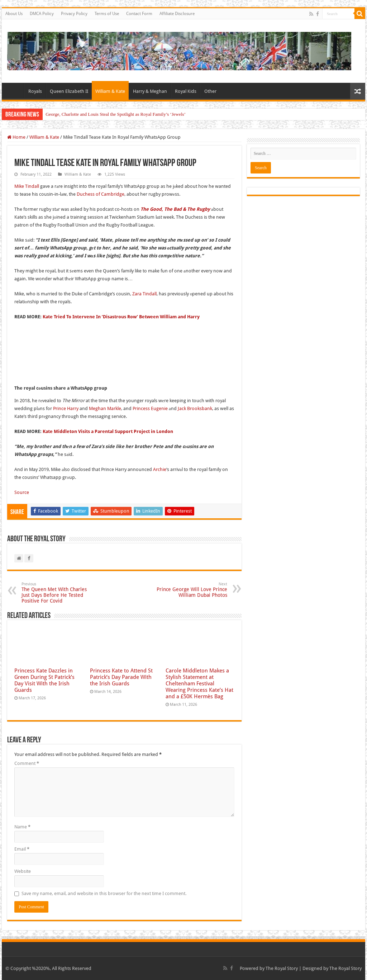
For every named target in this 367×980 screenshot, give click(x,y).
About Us (14, 14)
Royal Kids (186, 91)
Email (22, 849)
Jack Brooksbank (195, 408)
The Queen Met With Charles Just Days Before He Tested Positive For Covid (58, 593)
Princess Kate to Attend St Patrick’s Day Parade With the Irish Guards (121, 677)
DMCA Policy (42, 14)
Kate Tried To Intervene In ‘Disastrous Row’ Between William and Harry (121, 317)
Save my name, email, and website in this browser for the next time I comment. (104, 893)
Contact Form (139, 14)
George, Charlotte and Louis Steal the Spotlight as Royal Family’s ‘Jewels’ (116, 114)
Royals (35, 91)
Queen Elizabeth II (69, 91)
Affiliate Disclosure (177, 14)
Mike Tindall (27, 186)
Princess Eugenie (150, 408)
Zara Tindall (144, 294)
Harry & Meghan (150, 91)
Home (15, 90)
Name (22, 827)
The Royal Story (282, 968)
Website (23, 871)
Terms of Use (107, 14)
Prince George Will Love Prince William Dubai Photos (190, 590)
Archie (160, 469)
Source (22, 492)
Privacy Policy (74, 14)
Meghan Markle (105, 408)
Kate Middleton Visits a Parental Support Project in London (108, 431)
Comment (27, 763)
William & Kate (110, 91)
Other (210, 91)
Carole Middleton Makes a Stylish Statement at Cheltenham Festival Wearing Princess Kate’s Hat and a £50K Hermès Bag (199, 684)
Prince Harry (66, 408)
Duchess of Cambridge (101, 194)
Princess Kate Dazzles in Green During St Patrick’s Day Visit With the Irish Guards (44, 680)
